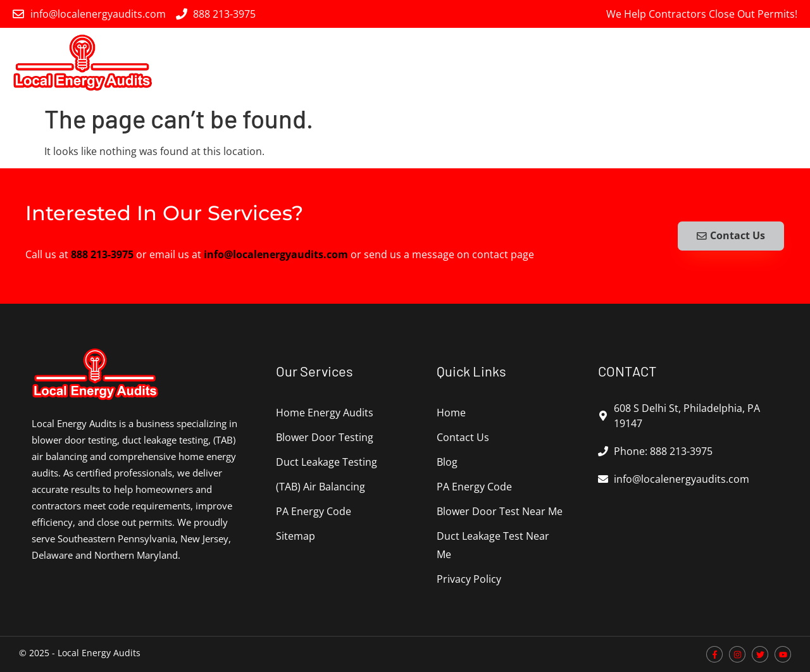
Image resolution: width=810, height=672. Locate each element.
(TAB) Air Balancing (651, 63)
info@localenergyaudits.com (276, 254)
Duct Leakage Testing (533, 63)
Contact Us (463, 437)
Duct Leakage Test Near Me (493, 545)
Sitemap (296, 536)
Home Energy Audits (311, 63)
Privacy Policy (469, 579)
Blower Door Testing (421, 63)
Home (451, 413)
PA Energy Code (756, 63)
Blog (447, 462)
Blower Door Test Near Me (500, 511)
